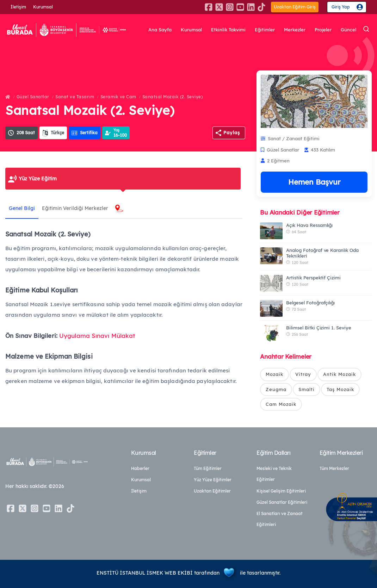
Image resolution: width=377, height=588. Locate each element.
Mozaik (274, 374)
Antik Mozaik (339, 374)
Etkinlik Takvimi (228, 30)
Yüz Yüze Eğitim (38, 179)
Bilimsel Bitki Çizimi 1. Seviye (319, 328)
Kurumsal (43, 7)
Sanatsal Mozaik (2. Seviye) (173, 97)
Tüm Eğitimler (208, 468)
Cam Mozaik (281, 404)
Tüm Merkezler (334, 468)
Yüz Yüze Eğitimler (213, 480)
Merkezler (295, 30)
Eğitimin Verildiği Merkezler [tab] (75, 208)
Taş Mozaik (340, 389)
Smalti (307, 389)
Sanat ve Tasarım (75, 97)
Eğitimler (265, 30)
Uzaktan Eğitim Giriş (295, 7)
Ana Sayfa (160, 30)
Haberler (140, 468)
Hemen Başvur (314, 182)
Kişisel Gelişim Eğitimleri (281, 491)
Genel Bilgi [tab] (22, 208)
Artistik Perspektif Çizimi (313, 278)
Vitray (303, 374)
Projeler (323, 30)
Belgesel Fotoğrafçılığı (310, 303)
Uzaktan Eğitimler (212, 491)
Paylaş (232, 132)
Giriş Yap (341, 7)
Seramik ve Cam (118, 97)
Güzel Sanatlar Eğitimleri (282, 502)
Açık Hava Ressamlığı (309, 225)
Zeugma (276, 389)
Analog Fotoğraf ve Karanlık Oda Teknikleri (322, 253)
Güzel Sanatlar (33, 97)
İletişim (18, 7)
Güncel (348, 30)
